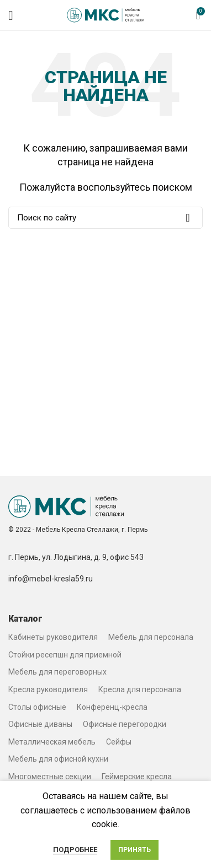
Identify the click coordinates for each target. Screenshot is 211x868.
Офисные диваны (40, 724)
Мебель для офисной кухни (58, 759)
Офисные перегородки (125, 724)
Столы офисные (37, 707)
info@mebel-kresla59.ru (51, 579)
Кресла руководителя (48, 689)
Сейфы (119, 742)
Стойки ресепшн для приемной (65, 655)
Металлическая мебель (52, 742)
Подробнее (75, 850)
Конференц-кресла (112, 707)
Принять (134, 850)
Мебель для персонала (151, 637)
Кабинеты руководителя (53, 637)
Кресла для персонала (140, 689)
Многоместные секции (50, 777)
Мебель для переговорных (57, 672)
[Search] (106, 218)
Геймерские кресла (137, 777)
